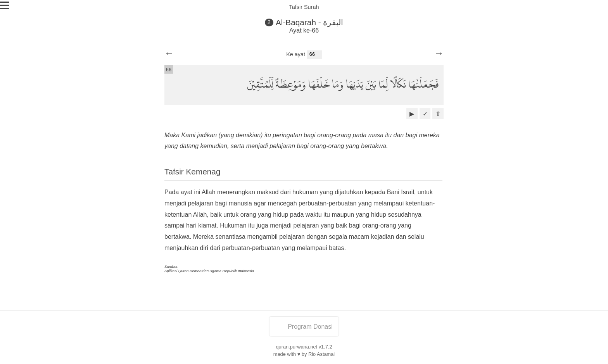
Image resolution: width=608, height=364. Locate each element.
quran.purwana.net (296, 347)
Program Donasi (304, 327)
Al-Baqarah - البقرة (310, 22)
